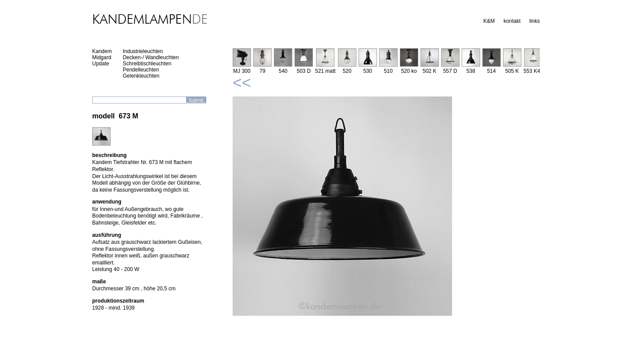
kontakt (512, 21)
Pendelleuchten (141, 70)
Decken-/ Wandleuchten (151, 57)
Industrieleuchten (143, 51)
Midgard (102, 57)
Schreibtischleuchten (147, 64)
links (535, 21)
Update (101, 64)
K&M (489, 21)
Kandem (102, 51)
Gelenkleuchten (141, 76)
